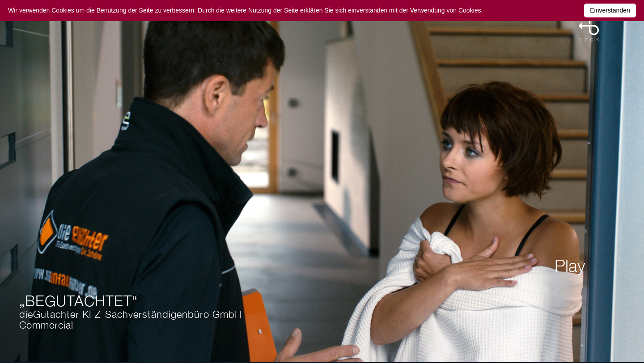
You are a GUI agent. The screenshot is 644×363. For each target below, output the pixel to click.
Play (570, 265)
